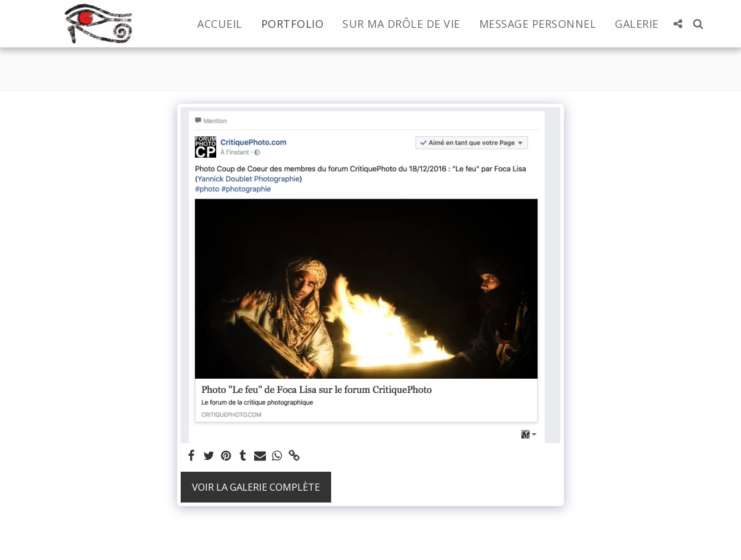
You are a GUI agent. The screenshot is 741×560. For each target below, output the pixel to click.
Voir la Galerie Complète (256, 487)
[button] (678, 24)
